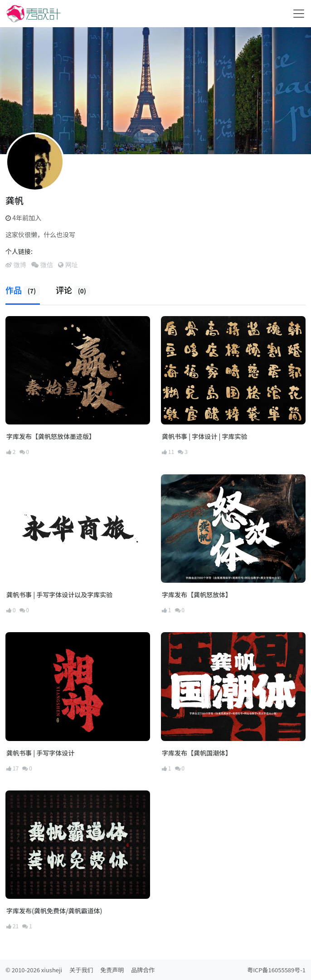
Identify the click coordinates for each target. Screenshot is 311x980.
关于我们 (81, 970)
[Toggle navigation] (299, 14)
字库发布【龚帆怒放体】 (197, 595)
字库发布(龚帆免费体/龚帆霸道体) (54, 911)
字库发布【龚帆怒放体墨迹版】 (51, 436)
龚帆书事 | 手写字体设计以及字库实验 (59, 595)
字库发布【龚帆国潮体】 (197, 753)
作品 (23, 290)
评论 (73, 290)
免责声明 (112, 970)
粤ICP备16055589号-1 (276, 970)
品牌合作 (143, 970)
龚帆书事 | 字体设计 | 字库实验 (204, 436)
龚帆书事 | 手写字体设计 (40, 753)
